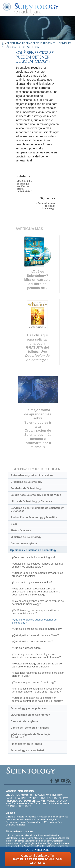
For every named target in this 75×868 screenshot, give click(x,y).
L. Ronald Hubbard (15, 817)
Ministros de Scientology (26, 537)
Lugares (21, 825)
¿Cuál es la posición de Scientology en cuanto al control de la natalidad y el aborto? (37, 699)
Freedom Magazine (47, 843)
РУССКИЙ (52, 798)
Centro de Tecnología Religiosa (30, 728)
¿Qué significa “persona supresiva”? (33, 641)
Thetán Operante (21, 530)
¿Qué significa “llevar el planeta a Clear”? (36, 635)
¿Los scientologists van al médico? (32, 582)
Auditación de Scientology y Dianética (34, 517)
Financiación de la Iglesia (26, 744)
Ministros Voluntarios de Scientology (33, 841)
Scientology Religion (16, 838)
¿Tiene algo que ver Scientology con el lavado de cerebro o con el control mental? (36, 656)
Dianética (31, 835)
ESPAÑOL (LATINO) (16, 803)
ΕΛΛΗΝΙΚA (62, 803)
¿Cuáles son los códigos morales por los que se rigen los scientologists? (38, 565)
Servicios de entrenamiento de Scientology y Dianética (37, 509)
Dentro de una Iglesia (24, 543)
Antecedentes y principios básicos (32, 475)
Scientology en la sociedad (27, 750)
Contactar (11, 825)
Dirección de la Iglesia (24, 721)
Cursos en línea (34, 822)
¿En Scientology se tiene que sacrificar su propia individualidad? (36, 612)
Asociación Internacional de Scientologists (34, 842)
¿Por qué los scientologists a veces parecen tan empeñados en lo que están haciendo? (37, 690)
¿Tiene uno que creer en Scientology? (34, 682)
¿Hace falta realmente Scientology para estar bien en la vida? (38, 674)
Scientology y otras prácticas (29, 708)
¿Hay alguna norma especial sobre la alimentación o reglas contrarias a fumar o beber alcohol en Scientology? (36, 592)
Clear (14, 524)
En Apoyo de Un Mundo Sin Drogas (38, 846)
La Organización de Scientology (30, 715)
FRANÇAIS (21, 798)
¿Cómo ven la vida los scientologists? (33, 557)
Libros (22, 822)
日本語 (42, 798)
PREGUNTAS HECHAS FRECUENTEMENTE (32, 43)
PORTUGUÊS (24, 806)
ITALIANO (11, 806)
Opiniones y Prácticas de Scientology (33, 550)
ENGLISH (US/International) (20, 795)
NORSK (51, 801)
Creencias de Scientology (26, 482)
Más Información (52, 822)
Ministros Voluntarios (37, 819)
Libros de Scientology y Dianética (31, 501)
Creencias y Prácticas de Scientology (44, 817)
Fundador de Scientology (26, 488)
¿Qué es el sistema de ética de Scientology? (37, 629)
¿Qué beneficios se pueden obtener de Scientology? (34, 621)
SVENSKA (62, 801)
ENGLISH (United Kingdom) (49, 795)
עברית (32, 798)
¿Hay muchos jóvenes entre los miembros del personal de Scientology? (38, 602)
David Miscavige (36, 838)
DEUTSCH (29, 801)
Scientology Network (47, 835)
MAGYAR (40, 801)
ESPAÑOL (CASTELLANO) (41, 803)
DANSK (10, 798)
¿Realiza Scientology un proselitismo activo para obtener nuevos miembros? (37, 665)
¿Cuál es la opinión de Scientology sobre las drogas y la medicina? (37, 574)
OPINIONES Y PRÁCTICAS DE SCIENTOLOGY (37, 45)
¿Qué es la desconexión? (26, 648)
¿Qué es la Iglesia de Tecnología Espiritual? (30, 736)
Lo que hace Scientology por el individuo (36, 495)
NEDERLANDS (15, 801)
